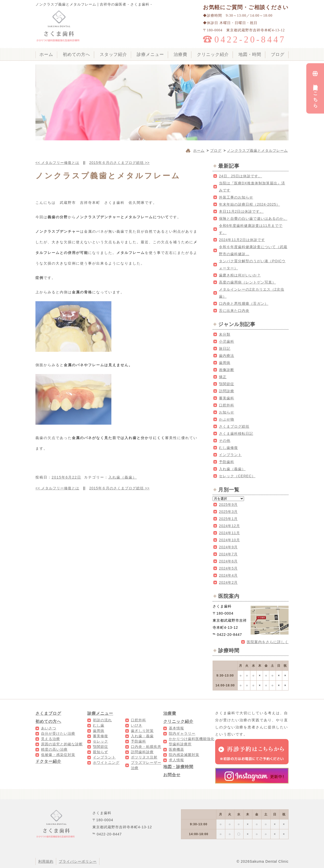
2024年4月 (228, 575)
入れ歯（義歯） (123, 477)
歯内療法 (227, 356)
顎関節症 (227, 384)
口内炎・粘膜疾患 (146, 747)
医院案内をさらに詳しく (268, 642)
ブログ (278, 55)
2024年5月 (228, 568)
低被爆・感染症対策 (58, 755)
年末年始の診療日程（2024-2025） (249, 204)
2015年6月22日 (66, 477)
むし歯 (99, 725)
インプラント (230, 455)
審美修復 (100, 736)
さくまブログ (48, 713)
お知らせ (227, 412)
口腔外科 (227, 405)
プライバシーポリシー (78, 861)
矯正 (223, 377)
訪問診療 (227, 391)
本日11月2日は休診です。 (241, 211)
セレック (100, 741)
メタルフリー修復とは (57, 163)
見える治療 (50, 739)
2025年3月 (228, 512)
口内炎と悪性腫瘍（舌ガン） (244, 303)
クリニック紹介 (213, 55)
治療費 (180, 55)
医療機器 (176, 749)
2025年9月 (228, 505)
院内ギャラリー (182, 733)
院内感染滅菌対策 (184, 755)
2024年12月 (229, 526)
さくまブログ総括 (234, 426)
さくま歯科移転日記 (236, 433)
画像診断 (227, 370)
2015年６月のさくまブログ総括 (119, 163)
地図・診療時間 (178, 767)
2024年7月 (228, 554)
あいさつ (49, 728)
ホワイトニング (106, 763)
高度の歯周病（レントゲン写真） (247, 282)
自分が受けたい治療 (58, 733)
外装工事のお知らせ (236, 197)
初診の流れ (102, 720)
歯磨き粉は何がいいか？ (240, 275)
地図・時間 (250, 55)
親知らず (100, 752)
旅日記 (225, 349)
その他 (225, 441)
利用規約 (46, 861)
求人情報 (176, 760)
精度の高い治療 (54, 749)
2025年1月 (228, 519)
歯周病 (225, 363)
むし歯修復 (228, 448)
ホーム (46, 55)
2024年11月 (229, 533)
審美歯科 (227, 398)
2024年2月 (228, 582)
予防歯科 (227, 462)
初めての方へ (76, 55)
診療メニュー (150, 55)
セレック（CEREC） (237, 476)
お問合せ (172, 775)
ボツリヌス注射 (144, 757)
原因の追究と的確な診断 (62, 744)
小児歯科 (227, 341)
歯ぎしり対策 (142, 731)
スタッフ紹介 (113, 55)
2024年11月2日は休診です (242, 240)
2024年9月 (228, 547)
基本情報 (176, 728)
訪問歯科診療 (142, 752)
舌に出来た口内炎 (234, 311)
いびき (137, 725)
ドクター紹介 (48, 761)
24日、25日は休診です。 (240, 176)
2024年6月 (228, 561)
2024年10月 (229, 540)
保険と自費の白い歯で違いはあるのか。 (253, 219)
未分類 (225, 334)
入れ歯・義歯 (142, 736)
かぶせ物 (227, 419)
